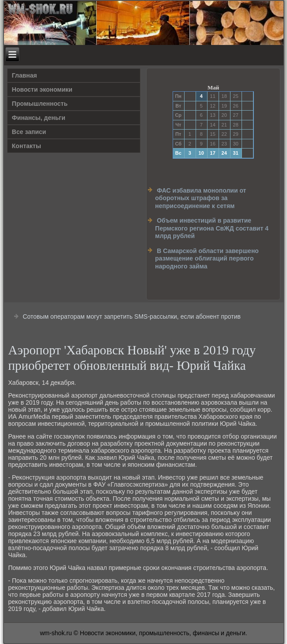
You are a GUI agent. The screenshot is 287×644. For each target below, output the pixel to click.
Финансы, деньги (39, 118)
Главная (25, 75)
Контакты (26, 146)
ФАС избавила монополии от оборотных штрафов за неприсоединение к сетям (200, 198)
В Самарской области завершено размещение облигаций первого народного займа (207, 259)
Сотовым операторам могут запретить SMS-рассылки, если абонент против (132, 316)
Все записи (29, 132)
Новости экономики (42, 89)
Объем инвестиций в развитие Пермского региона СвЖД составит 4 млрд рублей (212, 228)
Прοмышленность (40, 104)
